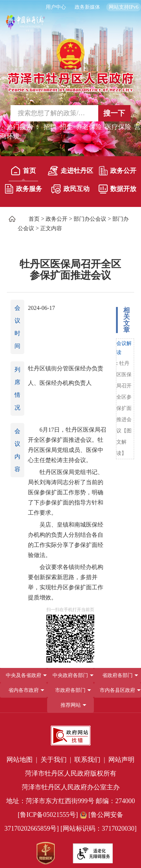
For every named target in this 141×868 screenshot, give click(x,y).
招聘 (50, 127)
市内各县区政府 (117, 690)
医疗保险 (118, 127)
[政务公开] (117, 173)
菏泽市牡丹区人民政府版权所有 (71, 773)
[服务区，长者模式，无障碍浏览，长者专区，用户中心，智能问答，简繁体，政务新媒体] (70, 7)
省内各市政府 (24, 690)
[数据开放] (117, 191)
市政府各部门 (70, 690)
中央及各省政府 (24, 675)
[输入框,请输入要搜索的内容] (49, 113)
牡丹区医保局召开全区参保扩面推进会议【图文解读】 (124, 408)
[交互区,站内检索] (70, 113)
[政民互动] (70, 191)
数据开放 (117, 189)
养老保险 (89, 127)
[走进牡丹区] (70, 173)
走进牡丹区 (70, 171)
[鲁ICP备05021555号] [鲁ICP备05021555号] (48, 815)
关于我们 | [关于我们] (57, 760)
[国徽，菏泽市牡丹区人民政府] (70, 65)
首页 (23, 171)
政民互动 (70, 189)
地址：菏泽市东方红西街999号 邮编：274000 (71, 801)
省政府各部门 (117, 675)
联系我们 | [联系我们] (90, 760)
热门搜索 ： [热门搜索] (24, 127)
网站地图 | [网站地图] (23, 760)
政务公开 (118, 171)
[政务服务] (24, 191)
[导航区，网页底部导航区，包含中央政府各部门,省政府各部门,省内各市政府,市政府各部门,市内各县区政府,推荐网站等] (70, 690)
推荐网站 (71, 705)
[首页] (24, 173)
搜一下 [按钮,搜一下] (114, 113)
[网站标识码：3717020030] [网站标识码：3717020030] (99, 828)
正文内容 (51, 228)
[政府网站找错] (71, 736)
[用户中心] (57, 7)
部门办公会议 (90, 219)
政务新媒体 (87, 7)
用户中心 (56, 7)
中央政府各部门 (70, 675)
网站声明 (121, 760)
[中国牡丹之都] (25, 26)
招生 (66, 127)
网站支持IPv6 (124, 7)
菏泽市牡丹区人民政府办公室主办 (71, 787)
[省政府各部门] (117, 675)
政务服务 (23, 189)
